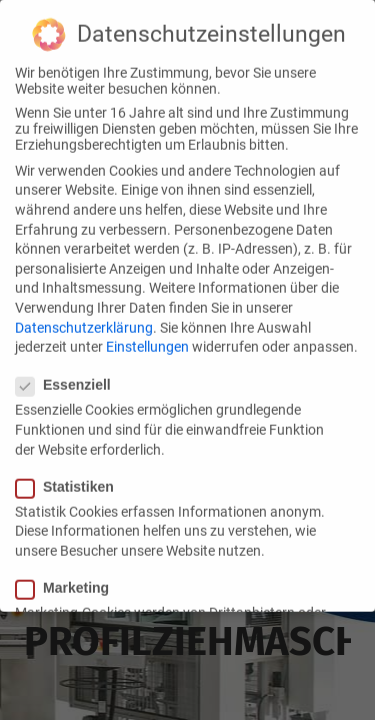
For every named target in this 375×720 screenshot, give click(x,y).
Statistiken (71, 474)
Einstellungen (147, 335)
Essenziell (69, 373)
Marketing (68, 576)
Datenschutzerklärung (84, 315)
